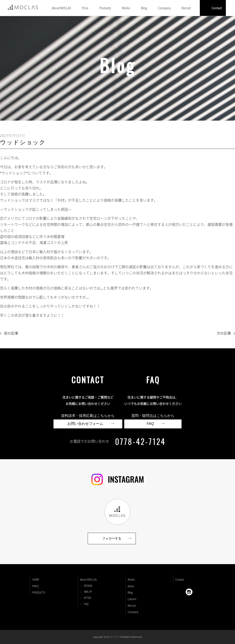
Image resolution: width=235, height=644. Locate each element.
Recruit (132, 605)
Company (133, 612)
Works (131, 579)
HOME (36, 579)
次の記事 (224, 333)
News (131, 586)
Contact (217, 8)
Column (132, 599)
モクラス (115, 637)
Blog (130, 592)
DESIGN (88, 585)
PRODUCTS (39, 592)
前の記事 (11, 333)
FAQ (86, 604)
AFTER (87, 598)
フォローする (112, 538)
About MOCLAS (88, 579)
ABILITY (88, 591)
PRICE (36, 586)
